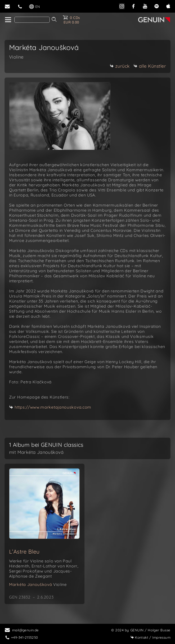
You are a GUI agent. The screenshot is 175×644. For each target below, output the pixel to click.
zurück (120, 66)
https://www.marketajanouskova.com (53, 407)
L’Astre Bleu (24, 552)
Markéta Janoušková (38, 584)
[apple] (168, 6)
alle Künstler (150, 66)
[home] (8, 20)
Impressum (150, 637)
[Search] (32, 20)
